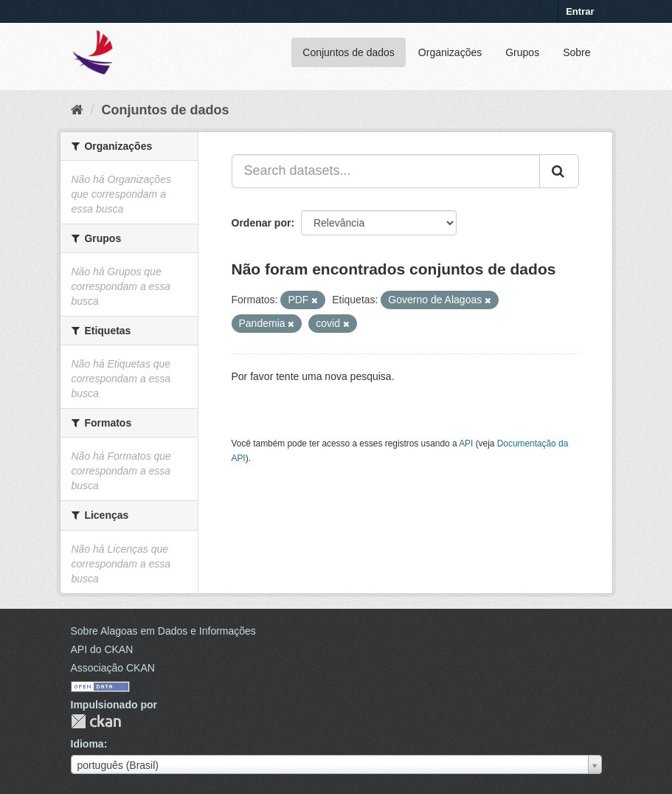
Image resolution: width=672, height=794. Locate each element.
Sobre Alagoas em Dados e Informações (163, 631)
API (466, 443)
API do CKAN (102, 649)
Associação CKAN (113, 668)
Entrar (580, 11)
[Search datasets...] (386, 171)
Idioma (87, 744)
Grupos (522, 52)
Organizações (450, 52)
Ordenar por (261, 223)
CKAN (96, 721)
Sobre (576, 52)
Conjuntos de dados (349, 52)
